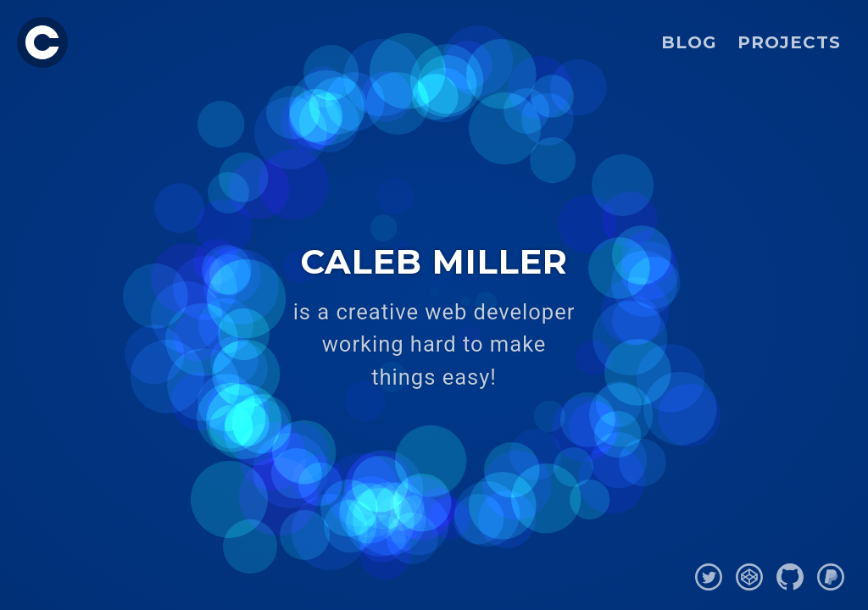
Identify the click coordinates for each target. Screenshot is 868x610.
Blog (689, 42)
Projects (789, 42)
